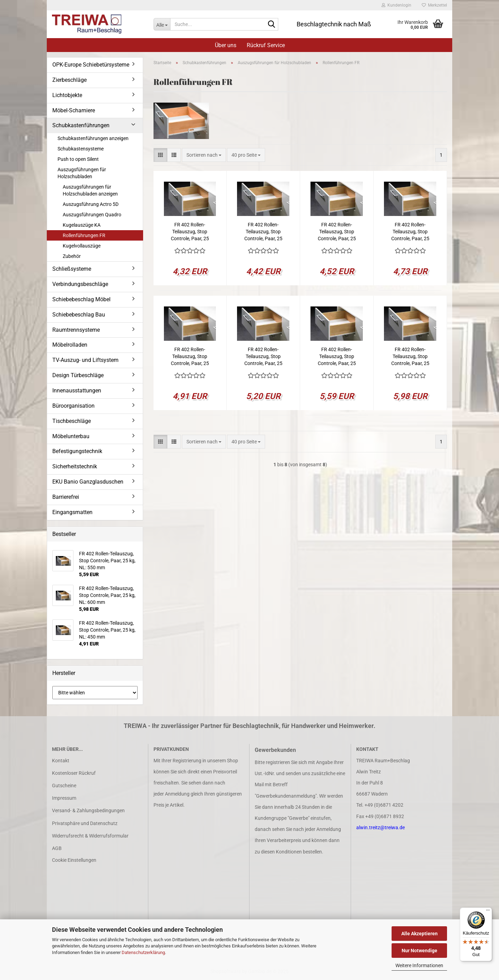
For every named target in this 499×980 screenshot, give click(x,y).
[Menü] (488, 912)
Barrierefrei (66, 497)
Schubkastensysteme (81, 149)
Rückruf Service (266, 45)
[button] (160, 155)
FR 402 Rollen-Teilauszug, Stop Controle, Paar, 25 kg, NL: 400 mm (410, 232)
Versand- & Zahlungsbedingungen (88, 810)
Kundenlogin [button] (396, 5)
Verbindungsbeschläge (80, 284)
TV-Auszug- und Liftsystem (85, 360)
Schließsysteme (72, 269)
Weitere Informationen (419, 965)
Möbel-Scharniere (74, 110)
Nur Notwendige (419, 951)
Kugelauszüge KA (82, 225)
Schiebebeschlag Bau (79, 315)
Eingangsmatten (72, 512)
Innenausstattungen (77, 391)
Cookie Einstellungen (74, 860)
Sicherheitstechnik (75, 466)
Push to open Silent (78, 159)
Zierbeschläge (69, 80)
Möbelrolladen (70, 345)
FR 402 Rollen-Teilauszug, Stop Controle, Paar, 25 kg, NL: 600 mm (410, 357)
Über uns (226, 45)
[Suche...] (162, 24)
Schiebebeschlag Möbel (81, 299)
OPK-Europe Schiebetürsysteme (91, 65)
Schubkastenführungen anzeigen (93, 138)
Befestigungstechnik (77, 451)
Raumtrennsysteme (76, 330)
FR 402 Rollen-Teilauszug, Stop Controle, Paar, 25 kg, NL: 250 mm (190, 232)
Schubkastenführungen (81, 125)
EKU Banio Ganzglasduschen (88, 482)
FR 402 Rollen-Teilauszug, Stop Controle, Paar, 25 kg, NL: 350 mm (337, 232)
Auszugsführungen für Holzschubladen (82, 173)
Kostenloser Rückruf (74, 773)
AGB (57, 848)
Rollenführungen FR (84, 235)
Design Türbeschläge (78, 375)
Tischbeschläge (72, 421)
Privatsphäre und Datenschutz (85, 823)
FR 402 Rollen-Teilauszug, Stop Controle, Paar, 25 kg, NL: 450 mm (190, 357)
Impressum (64, 798)
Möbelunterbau (71, 436)
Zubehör (72, 256)
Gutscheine (64, 786)
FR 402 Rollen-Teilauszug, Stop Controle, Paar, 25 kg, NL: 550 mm (337, 357)
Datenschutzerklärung (143, 952)
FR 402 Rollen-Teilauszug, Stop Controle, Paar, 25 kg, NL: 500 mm (263, 357)
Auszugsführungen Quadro (92, 215)
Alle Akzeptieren (419, 934)
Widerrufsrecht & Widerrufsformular (90, 836)
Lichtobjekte (67, 95)
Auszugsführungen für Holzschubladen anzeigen (90, 190)
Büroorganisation (73, 406)
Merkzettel (434, 5)
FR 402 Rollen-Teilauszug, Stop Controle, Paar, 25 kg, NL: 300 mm (263, 232)
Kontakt (61, 761)
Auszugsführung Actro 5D (91, 204)
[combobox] (204, 155)
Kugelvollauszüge (82, 246)
